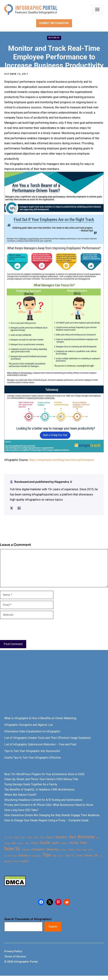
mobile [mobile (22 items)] (63, 850)
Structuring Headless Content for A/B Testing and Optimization (43, 800)
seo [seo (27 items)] (85, 850)
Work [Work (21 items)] (16, 862)
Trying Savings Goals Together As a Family (31, 784)
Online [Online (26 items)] (71, 850)
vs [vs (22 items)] (100, 856)
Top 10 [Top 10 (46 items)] (69, 855)
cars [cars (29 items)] (27, 843)
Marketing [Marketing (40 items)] (52, 849)
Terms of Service (15, 956)
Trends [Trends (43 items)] (88, 855)
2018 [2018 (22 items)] (30, 838)
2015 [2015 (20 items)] (11, 838)
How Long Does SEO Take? (21, 810)
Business (54, 38)
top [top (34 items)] (55, 856)
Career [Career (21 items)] (20, 843)
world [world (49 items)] (24, 861)
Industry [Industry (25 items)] (26, 850)
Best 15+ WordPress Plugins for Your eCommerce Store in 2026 (44, 774)
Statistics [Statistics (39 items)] (24, 856)
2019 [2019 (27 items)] (36, 837)
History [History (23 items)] (64, 843)
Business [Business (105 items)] (86, 837)
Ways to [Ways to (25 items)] (8, 861)
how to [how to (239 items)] (12, 849)
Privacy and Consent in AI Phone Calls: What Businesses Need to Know (49, 805)
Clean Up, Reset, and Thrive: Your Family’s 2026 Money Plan (41, 779)
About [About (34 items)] (50, 837)
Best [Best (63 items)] (73, 837)
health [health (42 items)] (55, 843)
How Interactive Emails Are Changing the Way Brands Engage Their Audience (52, 815)
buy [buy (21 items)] (98, 838)
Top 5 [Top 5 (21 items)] (61, 856)
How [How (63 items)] (83, 843)
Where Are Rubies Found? (20, 795)
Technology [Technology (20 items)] (36, 856)
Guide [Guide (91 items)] (45, 843)
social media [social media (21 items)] (10, 856)
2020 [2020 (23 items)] (42, 838)
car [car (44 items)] (14, 843)
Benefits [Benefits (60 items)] (61, 837)
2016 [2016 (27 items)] (17, 837)
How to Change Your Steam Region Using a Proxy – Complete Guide (46, 820)
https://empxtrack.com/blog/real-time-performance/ (62, 460)
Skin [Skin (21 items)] (90, 850)
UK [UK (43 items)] (96, 855)
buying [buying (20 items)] (7, 843)
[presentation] (27, 630)
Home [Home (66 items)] (74, 843)
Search (53, 927)
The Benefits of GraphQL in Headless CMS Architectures (39, 790)
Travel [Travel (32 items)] (79, 856)
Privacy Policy (13, 951)
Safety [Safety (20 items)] (79, 850)
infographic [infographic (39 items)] (38, 849)
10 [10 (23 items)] (6, 838)
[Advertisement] (54, 686)
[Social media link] (12, 508)
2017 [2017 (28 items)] (23, 837)
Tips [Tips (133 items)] (47, 855)
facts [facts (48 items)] (35, 843)
